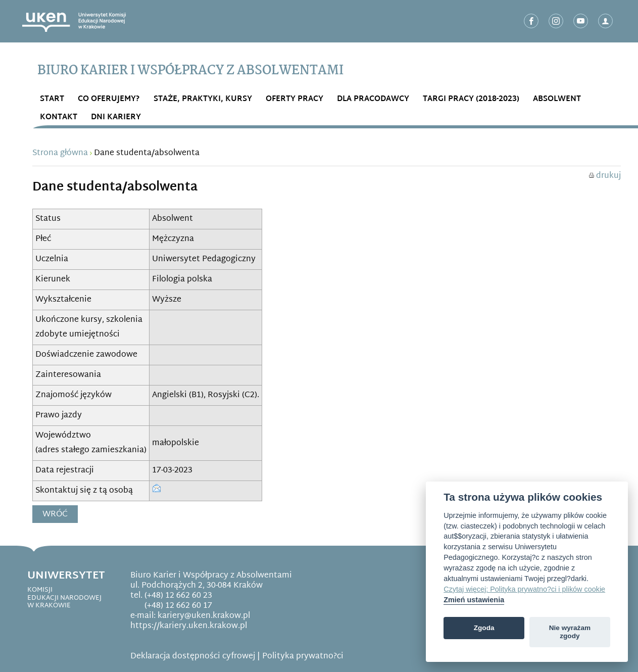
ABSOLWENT (557, 99)
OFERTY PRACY (295, 99)
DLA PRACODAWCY (373, 99)
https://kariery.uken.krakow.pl (189, 626)
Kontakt (59, 117)
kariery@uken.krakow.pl (204, 616)
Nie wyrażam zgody (570, 632)
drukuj (605, 176)
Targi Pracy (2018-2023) (471, 99)
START (52, 99)
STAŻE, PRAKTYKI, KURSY (203, 99)
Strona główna (60, 153)
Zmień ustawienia (474, 600)
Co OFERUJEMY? (109, 99)
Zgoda (484, 628)
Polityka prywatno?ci (303, 657)
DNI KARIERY (116, 117)
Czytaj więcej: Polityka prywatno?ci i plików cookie (524, 589)
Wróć (55, 515)
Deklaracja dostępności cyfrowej (193, 657)
